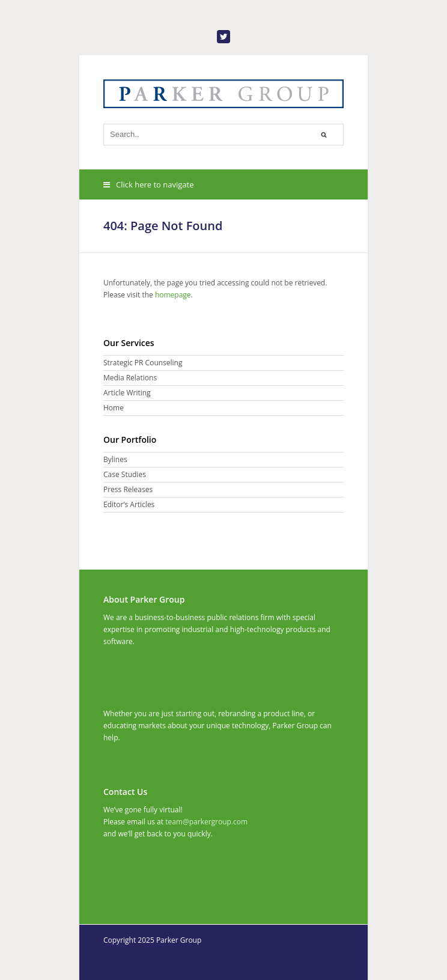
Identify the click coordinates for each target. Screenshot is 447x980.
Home (114, 408)
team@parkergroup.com (206, 822)
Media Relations (130, 378)
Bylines (115, 459)
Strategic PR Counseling (143, 363)
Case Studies (125, 474)
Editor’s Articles (129, 504)
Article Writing (127, 393)
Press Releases (128, 489)
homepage (173, 295)
